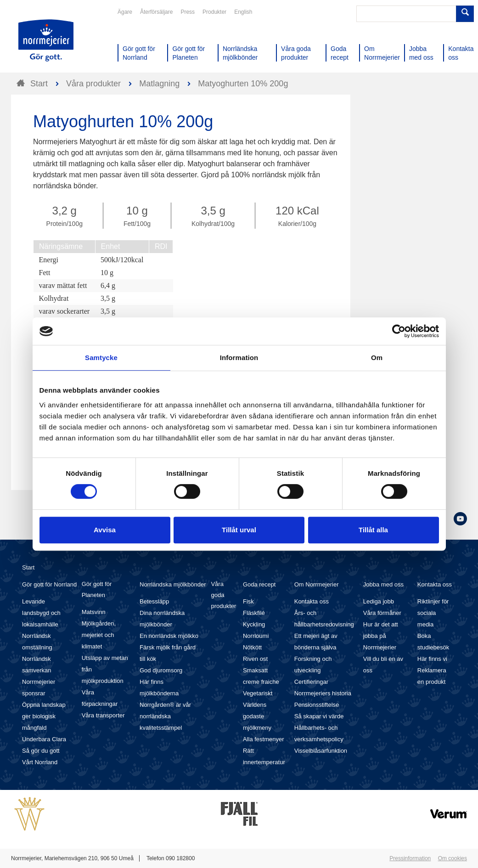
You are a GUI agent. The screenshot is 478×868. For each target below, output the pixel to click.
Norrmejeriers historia (323, 693)
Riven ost (255, 659)
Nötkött (252, 647)
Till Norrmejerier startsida (46, 40)
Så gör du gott (41, 751)
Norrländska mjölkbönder (173, 584)
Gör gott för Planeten (97, 589)
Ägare (125, 12)
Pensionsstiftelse (317, 705)
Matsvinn (94, 612)
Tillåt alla (373, 530)
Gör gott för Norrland (49, 584)
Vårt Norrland (40, 762)
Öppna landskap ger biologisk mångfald (44, 716)
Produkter (214, 12)
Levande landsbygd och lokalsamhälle (41, 613)
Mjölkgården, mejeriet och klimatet (99, 635)
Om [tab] (377, 358)
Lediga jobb (379, 601)
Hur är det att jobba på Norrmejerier (381, 636)
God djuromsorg (161, 670)
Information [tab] (239, 358)
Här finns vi (432, 659)
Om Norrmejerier (317, 584)
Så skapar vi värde (319, 716)
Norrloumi (256, 636)
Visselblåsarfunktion (321, 751)
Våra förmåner (382, 613)
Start (28, 567)
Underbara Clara (44, 739)
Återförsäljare (156, 12)
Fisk (248, 601)
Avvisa (105, 530)
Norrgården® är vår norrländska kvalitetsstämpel (165, 716)
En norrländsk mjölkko (169, 636)
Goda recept (259, 584)
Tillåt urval (239, 530)
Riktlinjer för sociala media (433, 613)
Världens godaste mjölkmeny (257, 716)
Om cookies (453, 858)
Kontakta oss (312, 601)
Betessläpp (154, 601)
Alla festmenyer (264, 739)
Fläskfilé (254, 613)
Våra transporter (103, 715)
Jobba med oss (383, 584)
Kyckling (254, 624)
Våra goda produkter (223, 595)
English (243, 12)
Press (188, 12)
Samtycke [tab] (101, 358)
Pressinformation (410, 858)
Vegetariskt (258, 693)
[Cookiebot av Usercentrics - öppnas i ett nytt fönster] (399, 331)
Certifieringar (311, 682)
